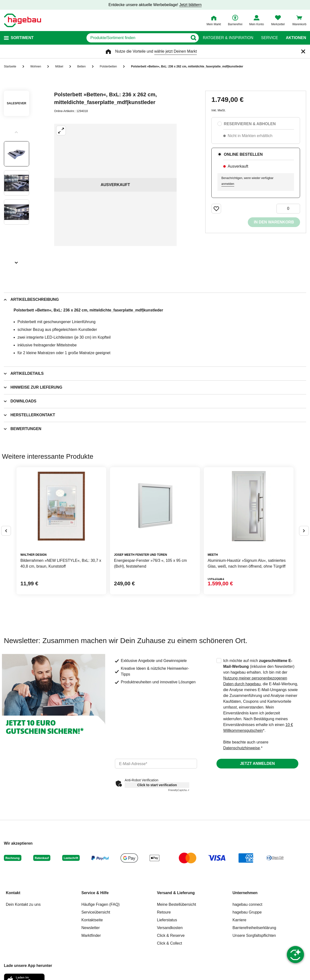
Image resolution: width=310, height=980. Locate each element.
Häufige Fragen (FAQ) (100, 904)
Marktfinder (91, 935)
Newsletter (91, 928)
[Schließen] (303, 51)
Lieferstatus (167, 920)
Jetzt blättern (190, 5)
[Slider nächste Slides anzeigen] (17, 261)
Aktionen (296, 38)
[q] (137, 38)
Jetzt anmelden (257, 764)
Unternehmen (245, 893)
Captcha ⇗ (179, 790)
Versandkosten (170, 928)
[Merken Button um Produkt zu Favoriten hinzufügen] (216, 209)
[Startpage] (22, 20)
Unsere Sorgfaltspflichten (254, 935)
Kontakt (13, 893)
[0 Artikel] (288, 209)
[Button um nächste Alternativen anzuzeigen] (304, 531)
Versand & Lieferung (176, 893)
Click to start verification (157, 785)
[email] (156, 764)
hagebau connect (247, 904)
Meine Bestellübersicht (177, 904)
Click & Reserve (171, 935)
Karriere (239, 920)
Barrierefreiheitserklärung (254, 928)
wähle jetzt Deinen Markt (176, 51)
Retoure (164, 912)
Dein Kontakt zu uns (23, 904)
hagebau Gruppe (247, 912)
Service (269, 38)
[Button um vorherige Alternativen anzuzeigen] (6, 531)
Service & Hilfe (95, 893)
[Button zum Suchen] (193, 38)
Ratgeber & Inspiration (228, 38)
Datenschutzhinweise (242, 748)
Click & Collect (169, 943)
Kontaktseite (92, 920)
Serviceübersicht (96, 912)
